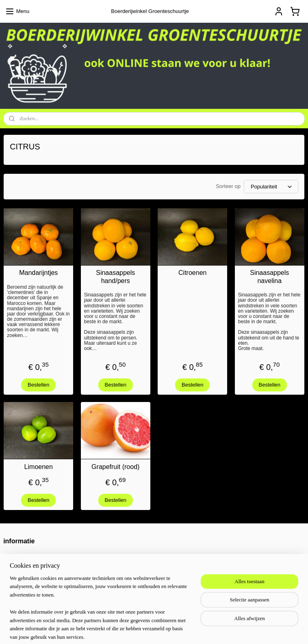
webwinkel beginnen (190, 629)
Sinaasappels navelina (269, 277)
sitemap (149, 629)
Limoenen (39, 467)
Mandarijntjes (38, 273)
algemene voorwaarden (31, 565)
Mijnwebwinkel (252, 629)
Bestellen (38, 385)
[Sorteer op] (271, 187)
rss (163, 629)
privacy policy (19, 573)
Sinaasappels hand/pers (115, 277)
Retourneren (18, 556)
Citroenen (192, 273)
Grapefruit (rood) (115, 467)
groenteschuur (130, 589)
